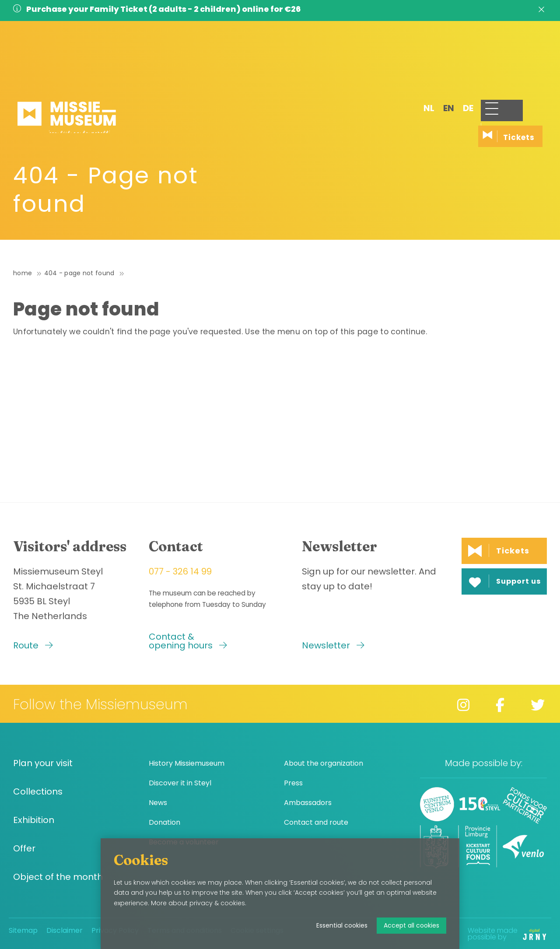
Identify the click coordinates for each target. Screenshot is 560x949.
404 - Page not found (79, 273)
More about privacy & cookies (198, 903)
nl (402, 56)
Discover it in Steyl (180, 783)
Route (33, 645)
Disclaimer (65, 930)
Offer (24, 849)
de (441, 56)
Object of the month (58, 877)
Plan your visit (43, 763)
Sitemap (23, 930)
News (158, 803)
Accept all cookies (411, 925)
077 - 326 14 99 (180, 571)
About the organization (324, 763)
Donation (164, 822)
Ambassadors (308, 803)
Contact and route (316, 822)
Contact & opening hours (188, 641)
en (422, 56)
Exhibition (34, 820)
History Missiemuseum (187, 763)
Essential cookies (342, 925)
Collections (38, 792)
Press (293, 783)
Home (23, 273)
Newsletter (333, 645)
